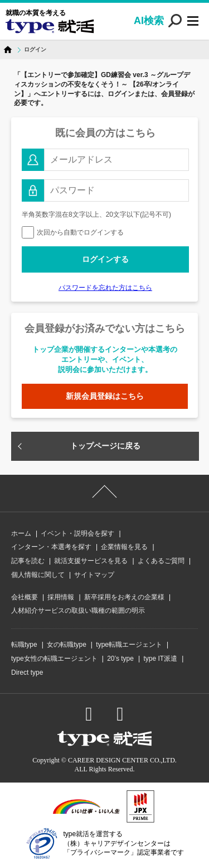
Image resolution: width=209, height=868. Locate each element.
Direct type (27, 673)
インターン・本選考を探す (51, 547)
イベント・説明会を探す (77, 533)
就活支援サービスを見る (91, 561)
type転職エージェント (129, 645)
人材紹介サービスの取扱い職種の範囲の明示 (78, 611)
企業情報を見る (124, 547)
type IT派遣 (160, 659)
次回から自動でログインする (73, 232)
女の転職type (67, 645)
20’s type (120, 659)
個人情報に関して (38, 575)
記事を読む (28, 561)
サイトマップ (94, 575)
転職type (24, 645)
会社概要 (25, 597)
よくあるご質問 (161, 561)
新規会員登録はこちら (105, 396)
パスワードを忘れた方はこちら (105, 288)
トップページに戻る (105, 446)
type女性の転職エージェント (54, 659)
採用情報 (61, 597)
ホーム (21, 533)
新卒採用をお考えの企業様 (124, 597)
